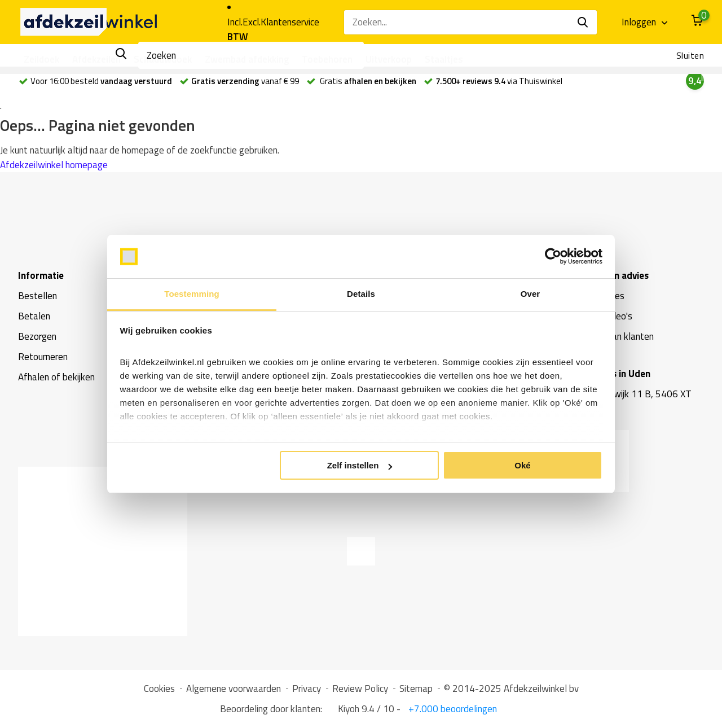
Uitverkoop (389, 59)
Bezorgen (37, 336)
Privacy (307, 688)
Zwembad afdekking (247, 59)
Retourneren (43, 357)
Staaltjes (444, 59)
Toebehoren (327, 59)
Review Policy (360, 688)
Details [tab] (361, 294)
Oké (522, 465)
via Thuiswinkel (499, 81)
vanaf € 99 (245, 81)
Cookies (159, 688)
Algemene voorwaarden (234, 688)
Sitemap (416, 688)
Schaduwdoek (163, 59)
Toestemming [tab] (192, 294)
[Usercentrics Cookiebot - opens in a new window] (553, 257)
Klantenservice (290, 22)
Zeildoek (41, 59)
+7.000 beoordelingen (452, 709)
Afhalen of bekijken (56, 377)
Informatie (41, 275)
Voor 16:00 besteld (96, 81)
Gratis (367, 81)
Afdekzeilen (96, 59)
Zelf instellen (360, 465)
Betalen (34, 316)
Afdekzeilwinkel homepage (54, 165)
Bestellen (38, 296)
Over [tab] (531, 294)
